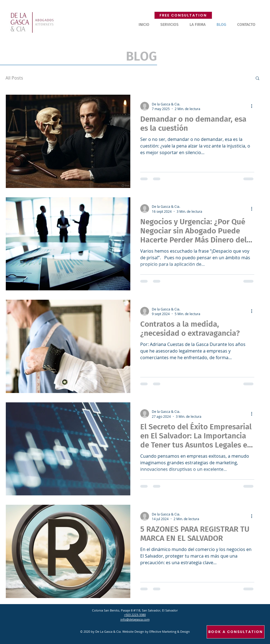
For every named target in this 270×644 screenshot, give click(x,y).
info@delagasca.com (135, 619)
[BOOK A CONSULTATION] (236, 632)
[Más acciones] (253, 106)
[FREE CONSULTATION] (183, 15)
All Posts (14, 78)
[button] (169, 25)
